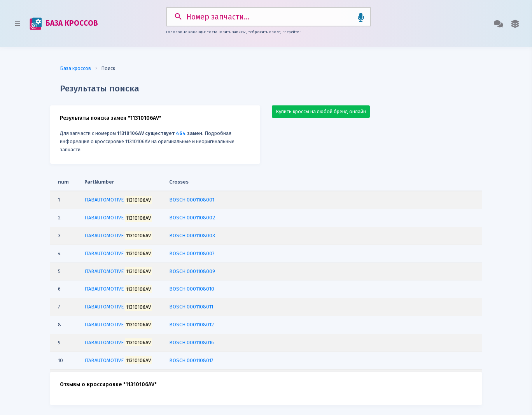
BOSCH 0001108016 (192, 342)
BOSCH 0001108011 (191, 307)
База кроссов (75, 68)
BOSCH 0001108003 (192, 236)
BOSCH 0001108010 (192, 289)
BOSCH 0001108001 (192, 200)
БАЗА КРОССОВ (64, 24)
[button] (515, 24)
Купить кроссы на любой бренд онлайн (321, 111)
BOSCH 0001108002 (192, 218)
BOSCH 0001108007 (192, 253)
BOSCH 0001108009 (192, 271)
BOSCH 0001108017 (191, 360)
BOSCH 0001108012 (192, 325)
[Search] (269, 17)
